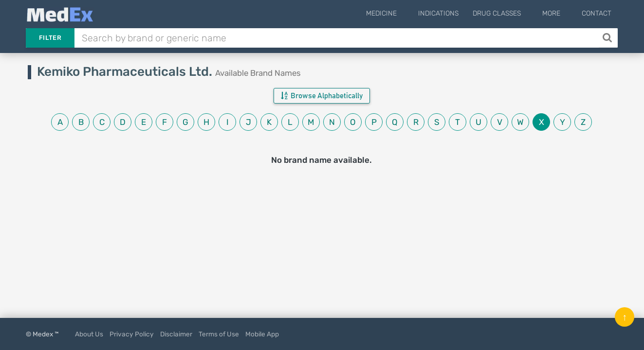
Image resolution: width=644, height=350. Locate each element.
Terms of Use (219, 334)
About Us (89, 334)
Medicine (403, 13)
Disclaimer (176, 334)
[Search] (608, 38)
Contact (597, 13)
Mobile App (262, 334)
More (559, 13)
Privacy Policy (132, 334)
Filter (50, 38)
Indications (453, 13)
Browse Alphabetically (322, 96)
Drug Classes (511, 13)
